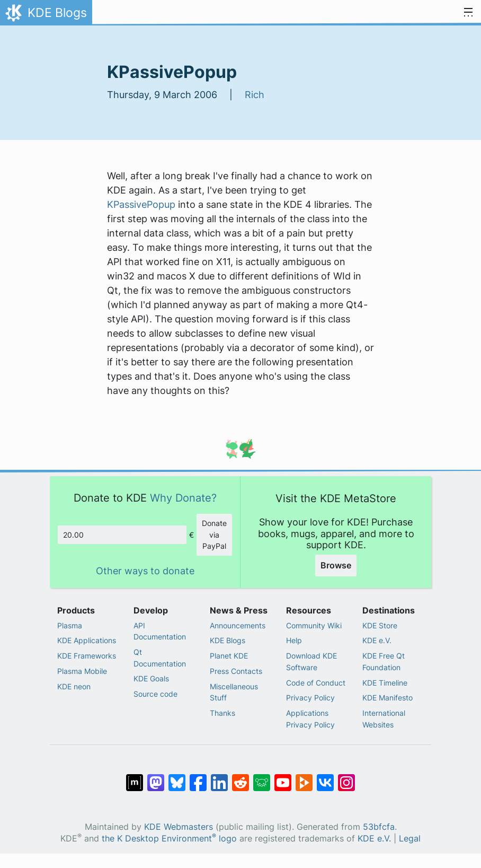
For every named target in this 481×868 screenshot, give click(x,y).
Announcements (238, 625)
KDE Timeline (385, 683)
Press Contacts (236, 671)
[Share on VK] (325, 777)
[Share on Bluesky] (177, 777)
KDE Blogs (228, 640)
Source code (155, 694)
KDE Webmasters (179, 827)
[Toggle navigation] (468, 13)
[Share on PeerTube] (304, 777)
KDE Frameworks (87, 656)
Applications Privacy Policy (310, 719)
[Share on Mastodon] (156, 777)
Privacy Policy (310, 698)
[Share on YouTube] (283, 777)
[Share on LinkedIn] (219, 777)
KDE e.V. (377, 640)
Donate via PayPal (214, 534)
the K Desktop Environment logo (169, 839)
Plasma (70, 625)
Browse (336, 565)
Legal (410, 839)
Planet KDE (229, 656)
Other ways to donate (145, 571)
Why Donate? (183, 498)
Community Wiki (314, 625)
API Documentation (160, 631)
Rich (255, 95)
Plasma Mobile (82, 671)
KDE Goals (151, 678)
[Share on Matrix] (135, 777)
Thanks (222, 713)
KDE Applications (87, 640)
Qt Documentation (160, 658)
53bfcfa (379, 827)
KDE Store (380, 625)
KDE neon (74, 686)
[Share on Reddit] (240, 777)
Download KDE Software (311, 661)
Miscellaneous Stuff (234, 692)
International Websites (384, 719)
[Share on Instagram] (346, 777)
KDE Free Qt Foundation (384, 661)
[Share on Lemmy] (262, 777)
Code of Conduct (316, 683)
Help (294, 640)
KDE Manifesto (388, 698)
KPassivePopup (141, 204)
